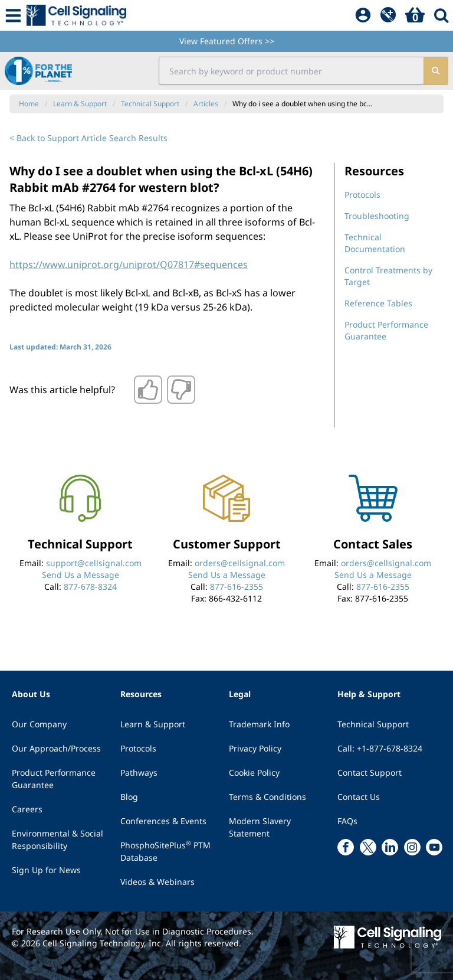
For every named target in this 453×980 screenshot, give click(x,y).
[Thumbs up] (148, 390)
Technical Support (373, 724)
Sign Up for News (46, 870)
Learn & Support (153, 724)
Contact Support (370, 772)
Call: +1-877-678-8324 (380, 748)
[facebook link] (346, 847)
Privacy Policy (255, 748)
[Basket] (415, 15)
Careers (27, 809)
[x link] (368, 847)
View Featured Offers (227, 41)
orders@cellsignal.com (240, 563)
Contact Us (359, 797)
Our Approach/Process (56, 748)
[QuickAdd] (388, 15)
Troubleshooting (377, 216)
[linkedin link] (390, 847)
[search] (435, 71)
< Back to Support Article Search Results (88, 138)
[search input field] (290, 71)
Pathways (139, 772)
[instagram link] (412, 847)
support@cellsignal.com (94, 563)
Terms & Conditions (267, 797)
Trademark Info (259, 724)
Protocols (362, 195)
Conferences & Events (163, 821)
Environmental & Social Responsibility (58, 839)
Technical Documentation (375, 243)
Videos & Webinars (157, 882)
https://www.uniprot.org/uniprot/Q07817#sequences (129, 264)
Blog (129, 797)
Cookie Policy (254, 772)
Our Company (39, 724)
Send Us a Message (81, 575)
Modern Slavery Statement (260, 827)
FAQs (347, 821)
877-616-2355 (237, 587)
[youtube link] (434, 847)
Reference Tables (378, 303)
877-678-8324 (90, 587)
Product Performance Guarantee (54, 779)
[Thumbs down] (181, 390)
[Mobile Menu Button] (13, 15)
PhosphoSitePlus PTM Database (165, 851)
